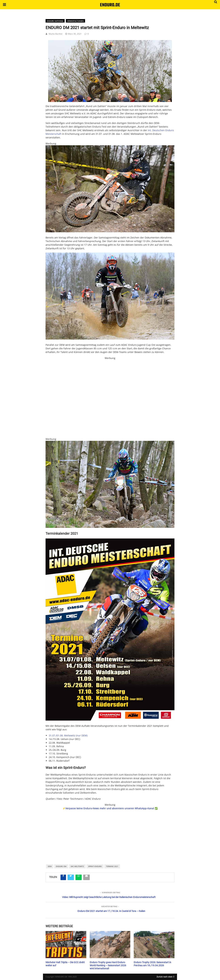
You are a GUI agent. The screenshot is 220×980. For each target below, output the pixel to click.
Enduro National (55, 21)
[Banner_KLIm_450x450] (110, 399)
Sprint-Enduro (95, 866)
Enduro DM (61, 866)
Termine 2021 (112, 866)
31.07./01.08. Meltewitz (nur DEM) (68, 735)
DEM (50, 866)
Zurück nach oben (165, 976)
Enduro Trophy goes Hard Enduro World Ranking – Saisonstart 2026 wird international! (108, 965)
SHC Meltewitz (77, 866)
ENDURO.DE (110, 5)
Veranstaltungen (75, 21)
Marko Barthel (56, 34)
